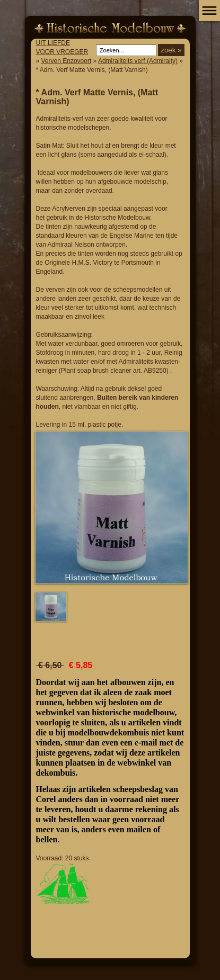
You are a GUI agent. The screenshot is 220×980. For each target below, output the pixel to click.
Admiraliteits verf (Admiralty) (138, 61)
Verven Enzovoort (67, 61)
